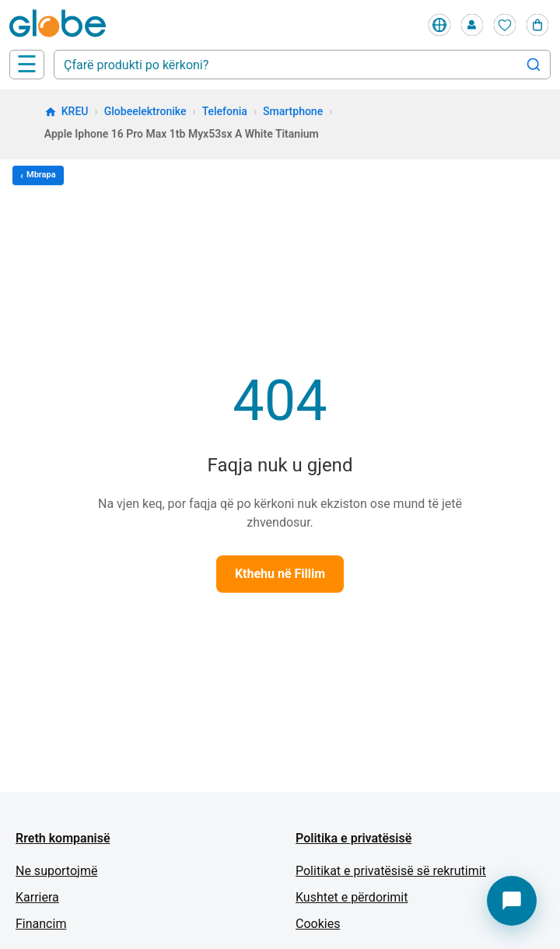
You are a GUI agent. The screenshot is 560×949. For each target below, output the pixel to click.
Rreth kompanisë (63, 838)
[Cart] (537, 25)
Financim (41, 924)
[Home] (61, 25)
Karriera (37, 897)
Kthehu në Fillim (280, 574)
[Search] (534, 65)
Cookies (318, 924)
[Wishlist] (505, 25)
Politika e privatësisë (353, 838)
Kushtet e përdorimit (352, 897)
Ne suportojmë (56, 871)
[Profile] (472, 25)
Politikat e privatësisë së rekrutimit (391, 871)
